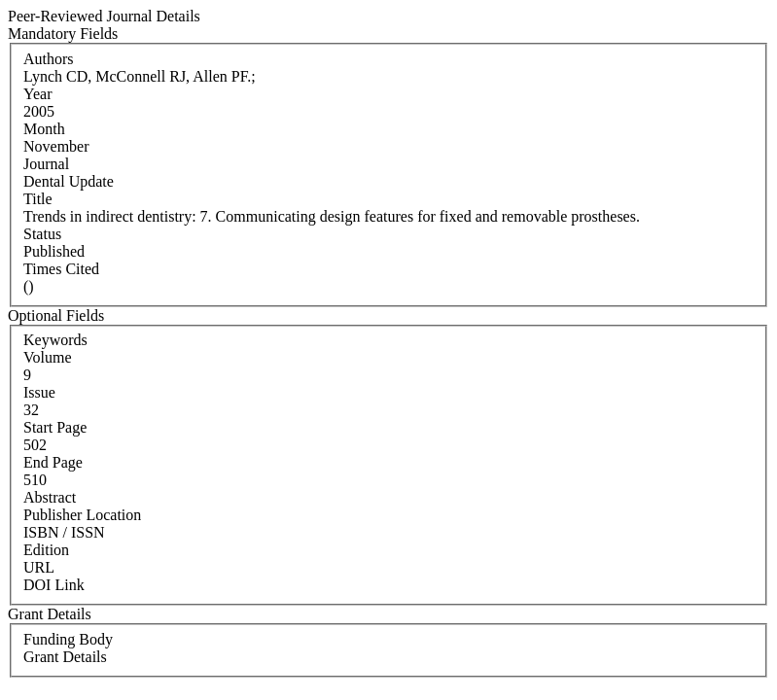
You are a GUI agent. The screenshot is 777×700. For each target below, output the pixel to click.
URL (39, 567)
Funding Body (68, 639)
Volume (47, 357)
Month (44, 129)
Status (42, 234)
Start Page (55, 427)
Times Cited (61, 269)
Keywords (55, 340)
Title (38, 199)
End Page (53, 462)
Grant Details (65, 657)
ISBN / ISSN (64, 532)
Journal (46, 164)
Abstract (50, 497)
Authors (49, 59)
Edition (46, 550)
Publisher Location (82, 515)
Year (37, 94)
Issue (39, 392)
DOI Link (54, 585)
